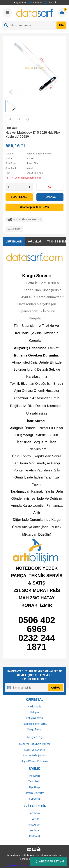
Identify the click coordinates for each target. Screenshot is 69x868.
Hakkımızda (35, 707)
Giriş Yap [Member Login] (35, 3)
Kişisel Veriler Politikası (35, 761)
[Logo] (35, 13)
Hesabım (35, 776)
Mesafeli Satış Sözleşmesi (34, 744)
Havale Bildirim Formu (34, 724)
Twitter (35, 819)
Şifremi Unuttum (34, 793)
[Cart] (62, 13)
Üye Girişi (34, 787)
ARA (61, 25)
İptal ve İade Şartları (34, 755)
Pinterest (35, 836)
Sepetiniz (35, 799)
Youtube (35, 830)
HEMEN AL (50, 197)
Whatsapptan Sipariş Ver (34, 207)
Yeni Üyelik (35, 781)
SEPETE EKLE (19, 197)
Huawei (11, 128)
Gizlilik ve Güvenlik (34, 750)
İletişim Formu (35, 718)
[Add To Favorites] (50, 187)
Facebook (34, 813)
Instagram (34, 825)
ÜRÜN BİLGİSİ (14, 242)
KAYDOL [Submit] (55, 688)
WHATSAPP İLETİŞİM (49, 862)
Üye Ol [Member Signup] (50, 3)
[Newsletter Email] (34, 688)
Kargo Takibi (34, 730)
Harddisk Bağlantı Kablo (39, 154)
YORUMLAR (35, 242)
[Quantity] (19, 187)
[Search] (34, 25)
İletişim (35, 712)
